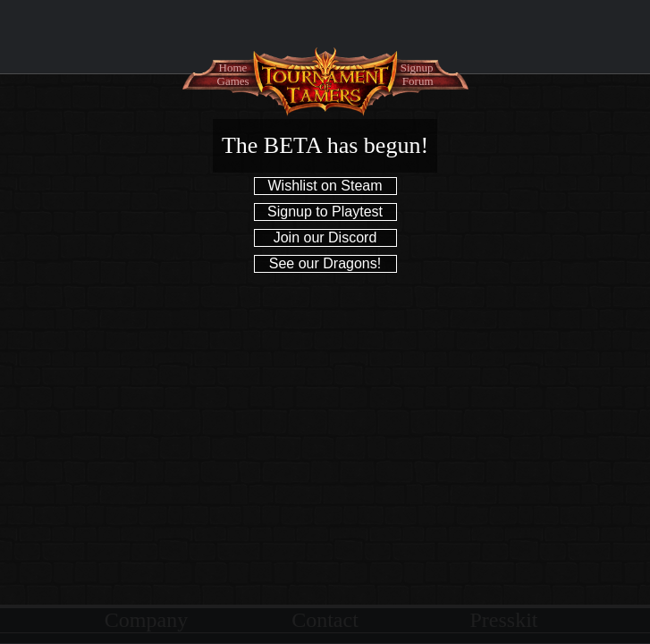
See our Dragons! (325, 263)
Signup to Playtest (325, 212)
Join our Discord (325, 237)
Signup (417, 68)
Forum (418, 81)
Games (233, 81)
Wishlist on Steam (325, 186)
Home (233, 68)
